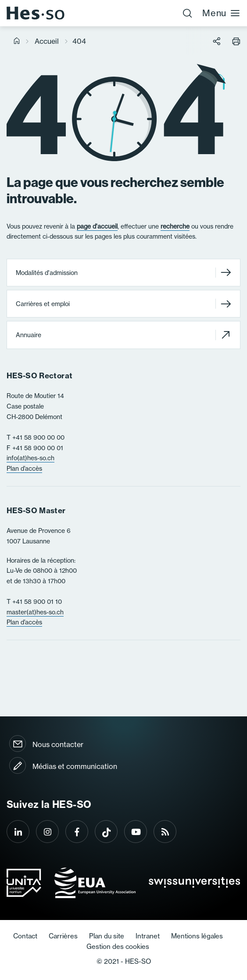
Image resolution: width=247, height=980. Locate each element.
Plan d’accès (24, 469)
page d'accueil (97, 226)
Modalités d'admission (123, 273)
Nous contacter (58, 744)
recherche (175, 226)
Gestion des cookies (118, 947)
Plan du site (107, 936)
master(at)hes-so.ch (35, 612)
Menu (221, 13)
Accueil (47, 41)
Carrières (63, 936)
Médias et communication (75, 766)
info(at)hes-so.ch (30, 458)
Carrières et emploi (123, 304)
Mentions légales (197, 936)
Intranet (148, 936)
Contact (25, 936)
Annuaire (123, 335)
